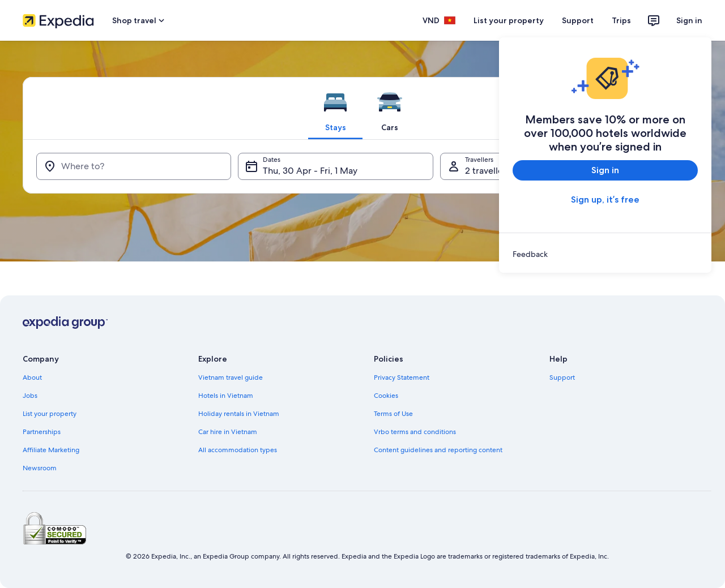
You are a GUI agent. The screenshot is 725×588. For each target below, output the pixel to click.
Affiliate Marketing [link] (51, 450)
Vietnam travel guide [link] (231, 377)
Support (578, 20)
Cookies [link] (386, 396)
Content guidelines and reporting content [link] (438, 450)
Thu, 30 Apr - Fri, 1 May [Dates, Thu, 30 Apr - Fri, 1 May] (310, 171)
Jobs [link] (30, 396)
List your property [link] (50, 414)
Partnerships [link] (42, 432)
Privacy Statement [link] (402, 377)
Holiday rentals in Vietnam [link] (239, 414)
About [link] (32, 377)
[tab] (335, 108)
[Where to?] (134, 166)
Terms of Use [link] (393, 414)
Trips (621, 20)
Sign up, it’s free (605, 199)
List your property (509, 20)
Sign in (689, 20)
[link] (605, 254)
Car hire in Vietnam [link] (228, 432)
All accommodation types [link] (238, 450)
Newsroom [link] (40, 468)
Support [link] (562, 377)
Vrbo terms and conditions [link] (415, 432)
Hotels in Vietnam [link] (226, 396)
